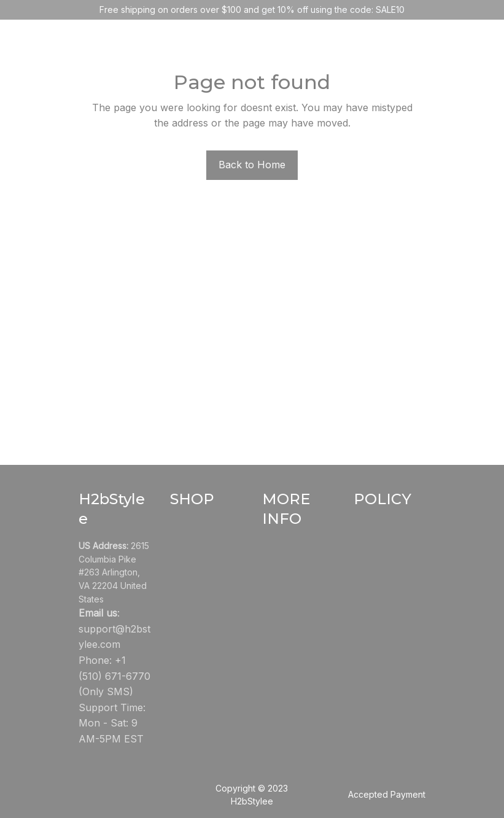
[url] (114, 637)
